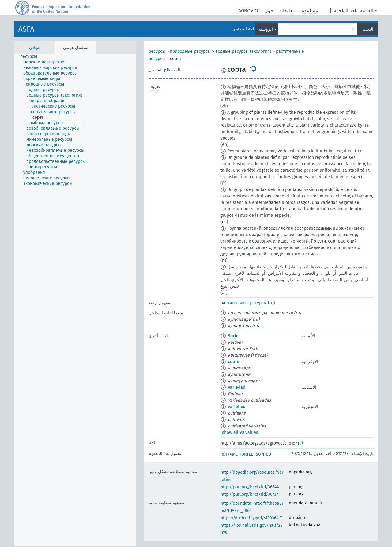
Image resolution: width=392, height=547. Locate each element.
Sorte (233, 336)
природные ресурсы (190, 51)
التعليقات (288, 11)
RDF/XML (229, 454)
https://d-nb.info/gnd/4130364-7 (251, 518)
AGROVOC (249, 11)
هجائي (35, 48)
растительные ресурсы (244, 303)
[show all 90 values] (240, 432)
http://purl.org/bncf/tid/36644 (250, 487)
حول (269, 11)
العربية (367, 11)
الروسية (266, 29)
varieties (237, 407)
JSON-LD (263, 454)
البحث (368, 29)
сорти (234, 362)
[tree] (75, 300)
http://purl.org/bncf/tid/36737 (249, 494)
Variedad (237, 387)
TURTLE (246, 454)
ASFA (26, 29)
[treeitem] (31, 57)
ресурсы (157, 51)
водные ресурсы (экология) (243, 51)
